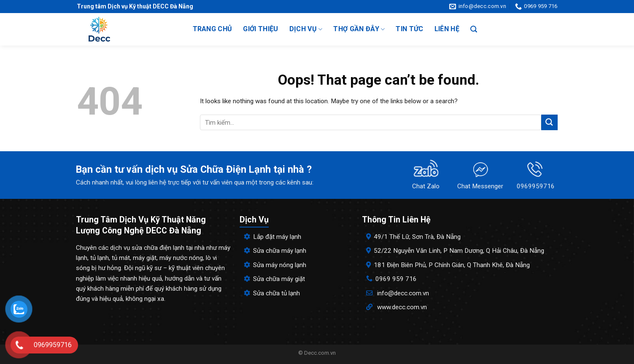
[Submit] (549, 122)
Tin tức (409, 29)
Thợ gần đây (359, 29)
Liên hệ (447, 29)
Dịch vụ (306, 29)
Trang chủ (213, 29)
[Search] (474, 29)
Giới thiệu (260, 29)
